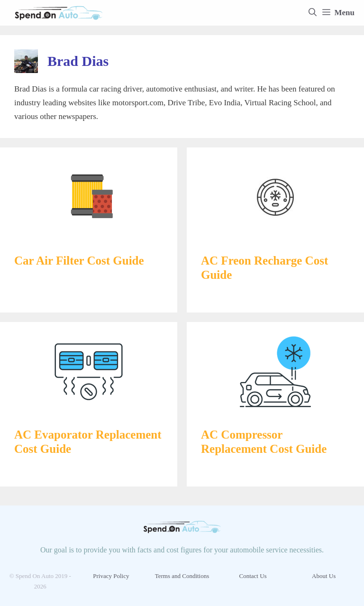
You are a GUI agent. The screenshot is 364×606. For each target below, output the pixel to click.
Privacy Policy (111, 576)
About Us (324, 576)
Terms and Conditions (182, 576)
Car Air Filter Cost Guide (79, 261)
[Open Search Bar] (313, 13)
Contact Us (253, 576)
